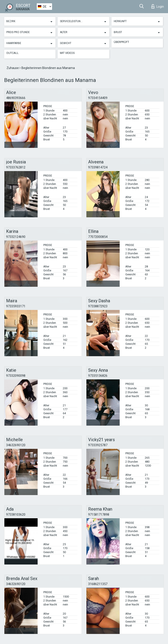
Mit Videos (67, 53)
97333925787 (98, 445)
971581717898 (99, 515)
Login (158, 6)
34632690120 (16, 445)
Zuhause (13, 68)
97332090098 (16, 376)
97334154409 (98, 98)
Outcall (12, 53)
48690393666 (16, 98)
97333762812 (16, 167)
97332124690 (16, 237)
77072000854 (98, 237)
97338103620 (16, 515)
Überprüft (121, 42)
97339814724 (98, 167)
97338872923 (98, 306)
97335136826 (98, 376)
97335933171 (16, 306)
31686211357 (98, 584)
